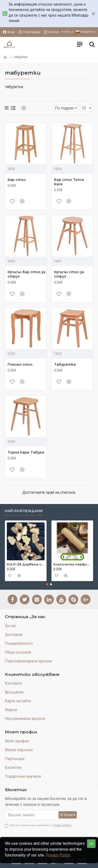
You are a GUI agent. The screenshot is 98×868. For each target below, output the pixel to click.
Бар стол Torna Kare (69, 182)
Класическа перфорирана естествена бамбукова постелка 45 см (72, 564)
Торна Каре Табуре (26, 452)
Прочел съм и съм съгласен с (38, 826)
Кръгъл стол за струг (69, 274)
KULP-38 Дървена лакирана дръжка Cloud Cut (26, 564)
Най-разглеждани (24, 511)
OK (91, 844)
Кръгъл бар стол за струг (26, 274)
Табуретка (65, 364)
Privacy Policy (58, 855)
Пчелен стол (20, 364)
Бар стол (17, 180)
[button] (47, 584)
